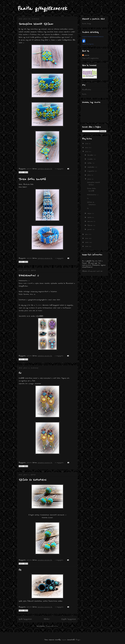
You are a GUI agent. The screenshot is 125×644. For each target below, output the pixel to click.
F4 (20, 570)
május (90, 213)
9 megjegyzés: (60, 169)
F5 (20, 373)
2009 (87, 242)
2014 (87, 144)
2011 (87, 234)
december (91, 155)
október (90, 163)
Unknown (87, 55)
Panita (84, 94)
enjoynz (64, 640)
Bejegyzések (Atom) (52, 626)
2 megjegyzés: (60, 356)
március (91, 221)
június (90, 179)
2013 (87, 148)
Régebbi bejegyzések (69, 619)
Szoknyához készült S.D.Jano (36, 24)
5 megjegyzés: (60, 258)
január (90, 229)
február (90, 225)
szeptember (91, 167)
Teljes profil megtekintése (90, 58)
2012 (87, 152)
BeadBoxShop (87, 90)
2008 (87, 246)
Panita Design (87, 24)
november (91, 159)
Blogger (78, 640)
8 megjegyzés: (60, 463)
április (90, 217)
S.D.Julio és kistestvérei (33, 480)
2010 (87, 238)
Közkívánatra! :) (29, 276)
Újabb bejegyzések (25, 619)
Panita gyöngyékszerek (42, 9)
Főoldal (47, 619)
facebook (39, 305)
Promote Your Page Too (88, 44)
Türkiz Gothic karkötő (32, 179)
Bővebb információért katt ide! (92, 271)
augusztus (91, 171)
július (90, 175)
